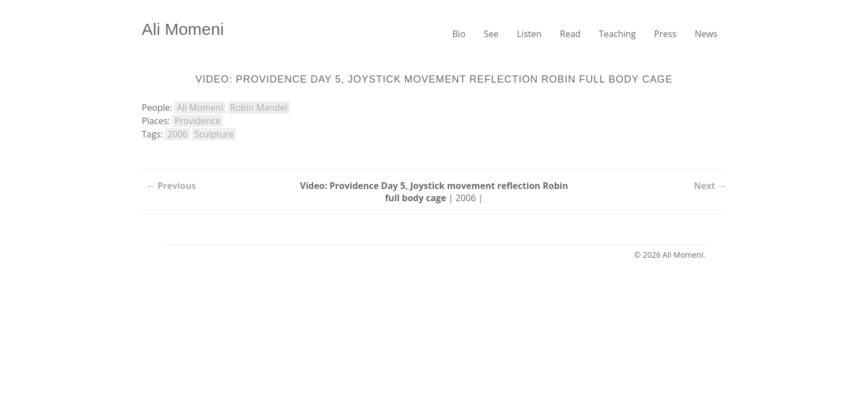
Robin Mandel (259, 108)
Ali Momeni (183, 29)
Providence (197, 121)
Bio (459, 34)
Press (665, 34)
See (491, 34)
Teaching (618, 34)
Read (570, 34)
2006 (177, 134)
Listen (529, 34)
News (706, 34)
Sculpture (214, 134)
